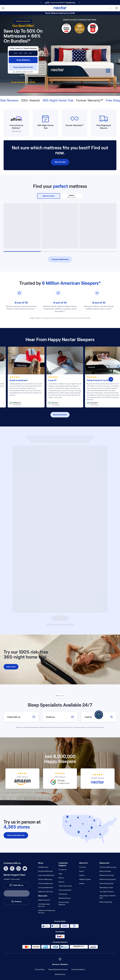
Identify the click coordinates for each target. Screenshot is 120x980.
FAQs (61, 874)
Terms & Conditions (78, 969)
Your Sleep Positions (107, 892)
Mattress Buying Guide (108, 879)
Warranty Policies (65, 898)
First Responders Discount (44, 905)
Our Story (83, 867)
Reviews (61, 882)
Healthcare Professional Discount (47, 912)
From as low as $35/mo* (16, 127)
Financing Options (65, 890)
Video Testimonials (65, 886)
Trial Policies (63, 894)
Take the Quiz (60, 162)
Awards (82, 883)
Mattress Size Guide (107, 875)
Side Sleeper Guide (106, 888)
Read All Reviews (60, 415)
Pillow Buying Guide (106, 883)
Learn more (11, 667)
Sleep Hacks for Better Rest (108, 897)
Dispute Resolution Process (58, 969)
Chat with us (16, 885)
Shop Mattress (23, 60)
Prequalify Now (70, 2)
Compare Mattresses (60, 259)
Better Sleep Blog (106, 902)
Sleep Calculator (105, 871)
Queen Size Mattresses (46, 875)
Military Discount (44, 900)
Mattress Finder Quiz (46, 892)
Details (32, 318)
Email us (16, 902)
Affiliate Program (85, 879)
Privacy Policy (40, 969)
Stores (81, 871)
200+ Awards (38, 100)
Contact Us (63, 870)
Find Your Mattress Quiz (108, 867)
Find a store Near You (16, 835)
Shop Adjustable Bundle (23, 67)
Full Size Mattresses (45, 879)
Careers (82, 875)
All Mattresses (43, 867)
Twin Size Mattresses (46, 883)
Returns (61, 878)
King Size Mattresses (46, 871)
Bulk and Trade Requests (64, 903)
